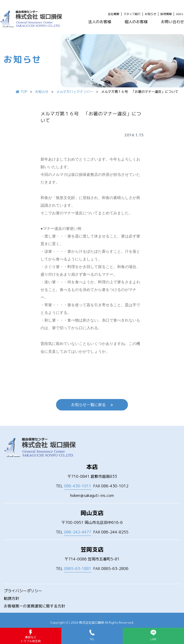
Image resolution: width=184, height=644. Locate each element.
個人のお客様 (136, 22)
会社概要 (114, 14)
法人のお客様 (100, 22)
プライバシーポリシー (23, 591)
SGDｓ (180, 14)
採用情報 (166, 14)
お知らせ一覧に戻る (92, 405)
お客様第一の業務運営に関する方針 (34, 606)
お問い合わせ (172, 22)
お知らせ (150, 14)
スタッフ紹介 (132, 14)
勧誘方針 (11, 598)
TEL (74, 486)
